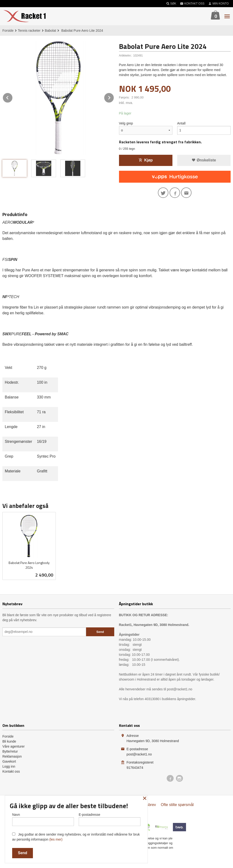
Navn (43, 819)
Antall (181, 123)
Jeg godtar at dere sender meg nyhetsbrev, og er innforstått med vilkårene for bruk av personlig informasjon (76, 837)
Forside (8, 31)
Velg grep (126, 123)
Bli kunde (9, 741)
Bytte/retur (10, 751)
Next (114, 97)
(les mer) (56, 839)
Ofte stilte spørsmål (177, 805)
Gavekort (9, 761)
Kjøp (146, 160)
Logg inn (9, 766)
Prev (13, 97)
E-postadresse (110, 819)
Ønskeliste (204, 160)
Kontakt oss (11, 771)
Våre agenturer (13, 746)
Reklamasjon (12, 756)
